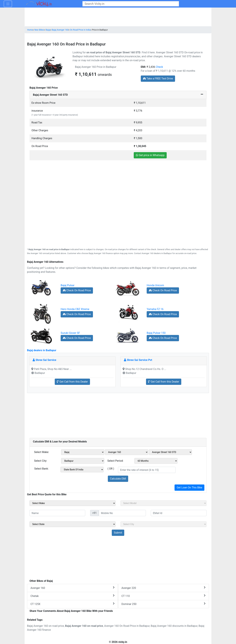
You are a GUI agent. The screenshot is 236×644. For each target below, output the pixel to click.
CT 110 (163, 596)
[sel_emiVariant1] (170, 452)
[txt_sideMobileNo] (122, 513)
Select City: (41, 461)
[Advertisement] (118, 183)
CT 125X (73, 604)
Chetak (73, 596)
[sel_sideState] (73, 524)
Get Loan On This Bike (189, 488)
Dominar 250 (163, 604)
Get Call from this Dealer (72, 382)
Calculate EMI (118, 479)
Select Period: (115, 461)
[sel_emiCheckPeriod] (156, 461)
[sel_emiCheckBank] (82, 470)
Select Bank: (41, 469)
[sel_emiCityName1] (83, 461)
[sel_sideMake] (73, 503)
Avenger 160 (73, 588)
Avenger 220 (163, 588)
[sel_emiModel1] (127, 452)
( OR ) (111, 469)
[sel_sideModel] (163, 503)
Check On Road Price (77, 290)
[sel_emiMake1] (83, 452)
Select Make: (42, 452)
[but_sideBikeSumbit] (118, 533)
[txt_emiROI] (147, 470)
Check (159, 67)
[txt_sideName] (57, 513)
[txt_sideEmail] (179, 513)
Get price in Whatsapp (150, 155)
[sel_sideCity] (163, 524)
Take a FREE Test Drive (158, 79)
